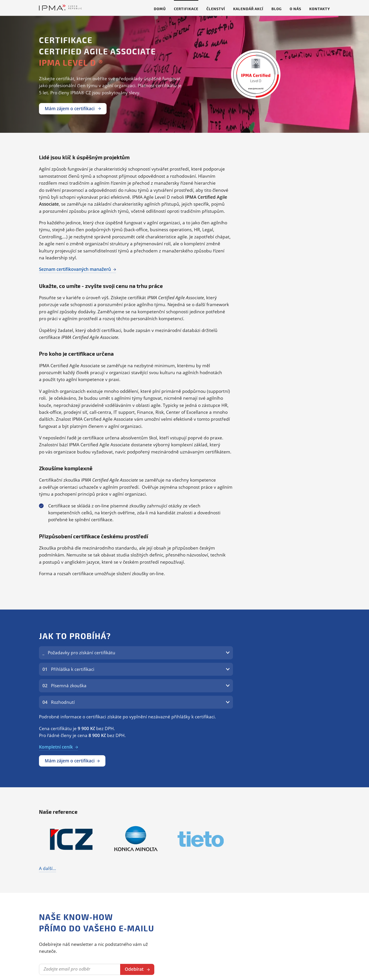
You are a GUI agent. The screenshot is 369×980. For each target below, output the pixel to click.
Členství (216, 9)
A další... (48, 868)
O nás (295, 9)
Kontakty (320, 9)
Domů (160, 9)
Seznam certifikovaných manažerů (75, 269)
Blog (277, 9)
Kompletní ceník (56, 747)
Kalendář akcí (248, 9)
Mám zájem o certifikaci (73, 109)
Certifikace (186, 9)
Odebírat (134, 969)
